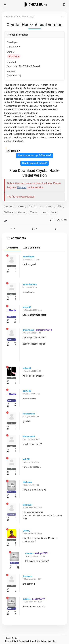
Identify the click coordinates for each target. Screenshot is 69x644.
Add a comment (31, 248)
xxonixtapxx (28, 257)
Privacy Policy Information (40, 641)
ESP (60, 206)
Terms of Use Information (16, 641)
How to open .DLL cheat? (35, 163)
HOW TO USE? (12, 151)
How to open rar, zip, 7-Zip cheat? (35, 155)
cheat (21, 206)
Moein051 (28, 505)
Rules (8, 638)
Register (22, 187)
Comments (13, 248)
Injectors (18, 141)
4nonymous (28, 330)
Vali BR (26, 459)
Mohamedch (29, 436)
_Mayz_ (26, 531)
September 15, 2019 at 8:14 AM (19, 17)
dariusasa (27, 576)
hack (54, 212)
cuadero (29, 553)
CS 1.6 (32, 206)
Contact (15, 638)
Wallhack (9, 212)
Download (8, 206)
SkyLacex (27, 482)
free (44, 212)
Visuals (34, 212)
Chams (22, 212)
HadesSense (29, 414)
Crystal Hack (47, 206)
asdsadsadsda (30, 284)
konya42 (27, 307)
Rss (54, 641)
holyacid (27, 368)
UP (5, 221)
